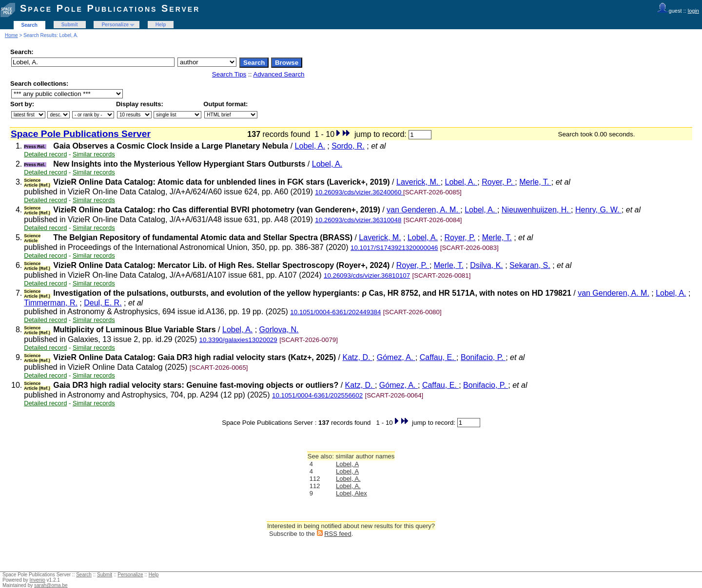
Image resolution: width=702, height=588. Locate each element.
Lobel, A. (310, 146)
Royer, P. (498, 182)
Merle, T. (535, 182)
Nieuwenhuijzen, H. (536, 210)
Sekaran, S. (530, 265)
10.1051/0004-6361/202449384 (335, 312)
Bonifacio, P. (483, 357)
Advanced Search (279, 74)
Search (29, 25)
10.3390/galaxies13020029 (238, 340)
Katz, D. (357, 357)
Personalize (115, 25)
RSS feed (338, 534)
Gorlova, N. (279, 330)
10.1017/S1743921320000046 (394, 248)
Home (11, 35)
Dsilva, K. (487, 265)
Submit (70, 25)
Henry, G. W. (598, 210)
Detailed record (45, 154)
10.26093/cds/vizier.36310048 (358, 220)
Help (161, 25)
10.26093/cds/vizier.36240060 (359, 192)
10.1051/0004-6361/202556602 (317, 395)
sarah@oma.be (51, 585)
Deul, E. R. (103, 303)
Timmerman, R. (51, 303)
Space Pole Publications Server (110, 8)
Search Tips (229, 74)
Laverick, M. (419, 182)
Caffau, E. (438, 357)
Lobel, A (347, 464)
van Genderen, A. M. (423, 210)
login (693, 11)
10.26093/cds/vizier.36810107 (367, 275)
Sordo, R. (348, 146)
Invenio (38, 580)
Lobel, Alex (351, 493)
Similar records (94, 154)
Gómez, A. (396, 357)
